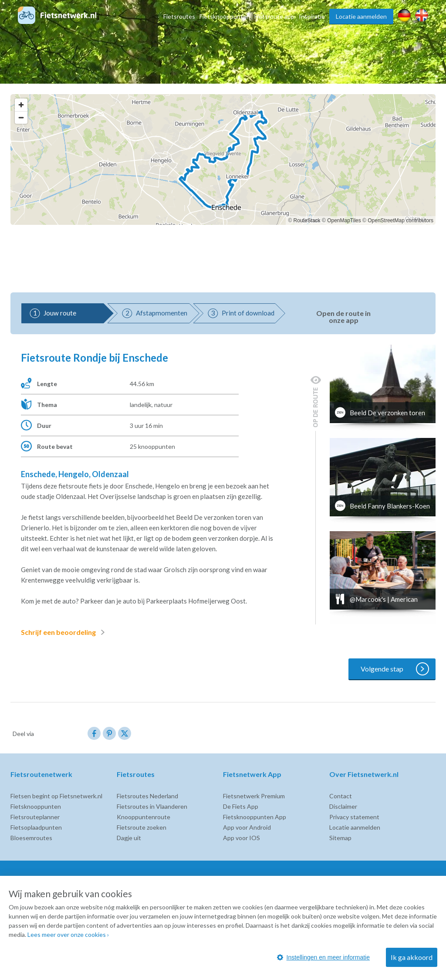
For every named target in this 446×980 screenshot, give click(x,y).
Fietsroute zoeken (142, 827)
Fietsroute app (274, 16)
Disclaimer (343, 806)
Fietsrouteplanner (35, 817)
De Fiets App (241, 806)
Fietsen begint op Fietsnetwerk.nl (56, 796)
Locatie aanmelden (361, 16)
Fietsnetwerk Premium (254, 796)
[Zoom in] (21, 105)
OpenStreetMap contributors (400, 220)
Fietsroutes (179, 16)
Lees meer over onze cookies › (68, 934)
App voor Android (247, 827)
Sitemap (340, 838)
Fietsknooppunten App (255, 817)
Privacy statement (354, 817)
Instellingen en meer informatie (323, 957)
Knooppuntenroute (144, 817)
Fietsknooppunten (225, 16)
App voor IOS (242, 838)
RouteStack (307, 220)
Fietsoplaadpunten (36, 827)
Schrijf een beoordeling (64, 632)
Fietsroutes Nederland (147, 796)
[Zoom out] (21, 117)
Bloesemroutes (31, 838)
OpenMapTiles (344, 220)
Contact (341, 796)
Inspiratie (312, 16)
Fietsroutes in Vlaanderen (152, 806)
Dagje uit (129, 838)
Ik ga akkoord (412, 957)
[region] (223, 159)
